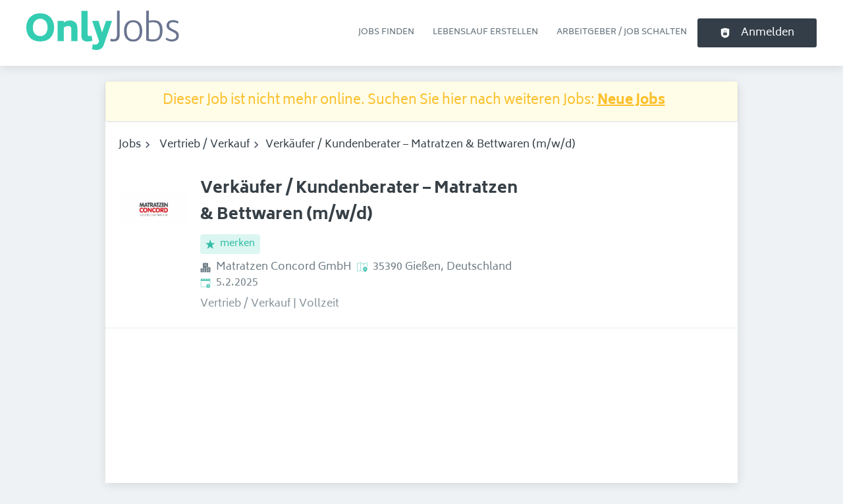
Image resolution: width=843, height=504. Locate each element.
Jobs (130, 145)
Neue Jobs (631, 101)
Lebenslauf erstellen (485, 32)
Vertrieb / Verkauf (204, 145)
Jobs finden (386, 32)
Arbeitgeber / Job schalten (622, 32)
